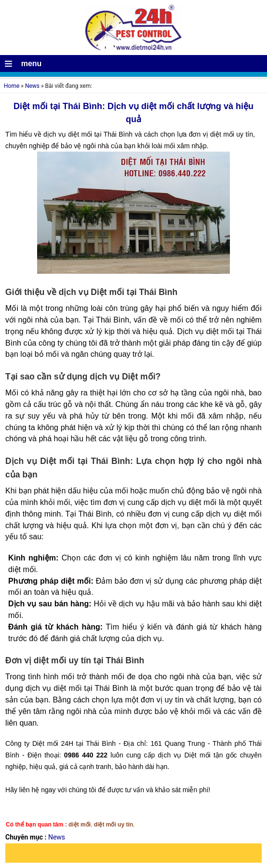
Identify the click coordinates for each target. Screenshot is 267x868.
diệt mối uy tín (113, 825)
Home (12, 86)
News (32, 86)
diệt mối (80, 825)
